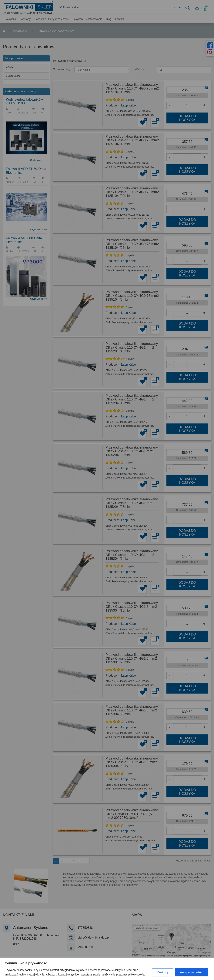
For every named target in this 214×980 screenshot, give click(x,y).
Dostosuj (162, 972)
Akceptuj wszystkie (191, 972)
